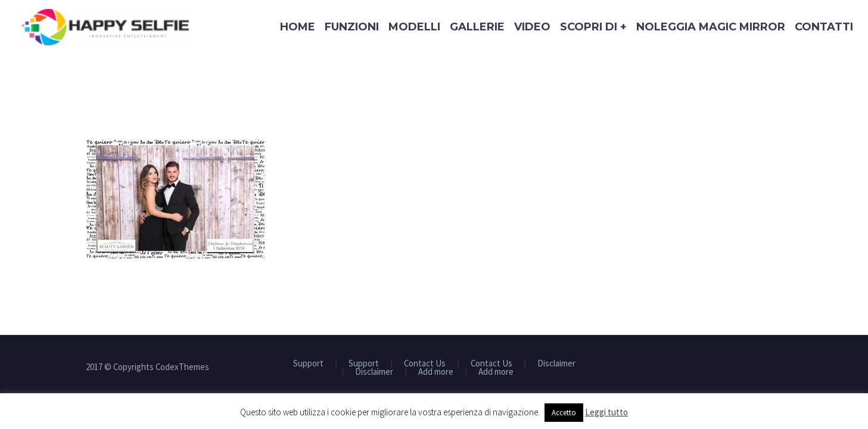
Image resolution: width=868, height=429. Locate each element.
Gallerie (477, 27)
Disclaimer (556, 364)
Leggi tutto (606, 412)
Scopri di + (593, 27)
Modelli (414, 27)
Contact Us (425, 364)
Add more (436, 372)
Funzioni (352, 27)
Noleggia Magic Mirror (711, 27)
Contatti (824, 27)
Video (532, 27)
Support (308, 364)
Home (298, 27)
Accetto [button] (564, 413)
